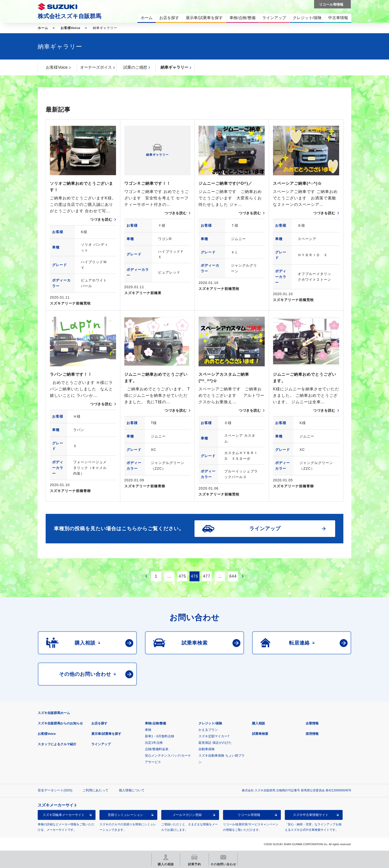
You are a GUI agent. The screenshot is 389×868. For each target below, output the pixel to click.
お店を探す (99, 723)
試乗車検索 (260, 734)
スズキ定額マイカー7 (214, 736)
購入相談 (259, 723)
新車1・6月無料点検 (160, 736)
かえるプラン (208, 730)
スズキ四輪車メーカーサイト (64, 815)
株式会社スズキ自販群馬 (69, 16)
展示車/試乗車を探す (106, 734)
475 (182, 576)
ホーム (43, 28)
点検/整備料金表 (157, 749)
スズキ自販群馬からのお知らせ (60, 723)
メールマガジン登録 (187, 815)
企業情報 (312, 723)
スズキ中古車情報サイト (311, 815)
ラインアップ (101, 744)
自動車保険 (207, 749)
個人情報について (132, 790)
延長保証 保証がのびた (215, 743)
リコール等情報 (249, 815)
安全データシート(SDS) (55, 790)
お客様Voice (71, 28)
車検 (148, 730)
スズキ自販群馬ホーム (54, 713)
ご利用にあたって (96, 790)
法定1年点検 (154, 743)
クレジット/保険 (210, 723)
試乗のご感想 (135, 67)
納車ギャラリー (174, 67)
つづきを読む (101, 219)
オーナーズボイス (96, 67)
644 (233, 576)
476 (194, 576)
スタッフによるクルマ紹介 (57, 744)
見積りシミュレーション (125, 815)
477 (207, 576)
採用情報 (312, 734)
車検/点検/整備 (155, 723)
